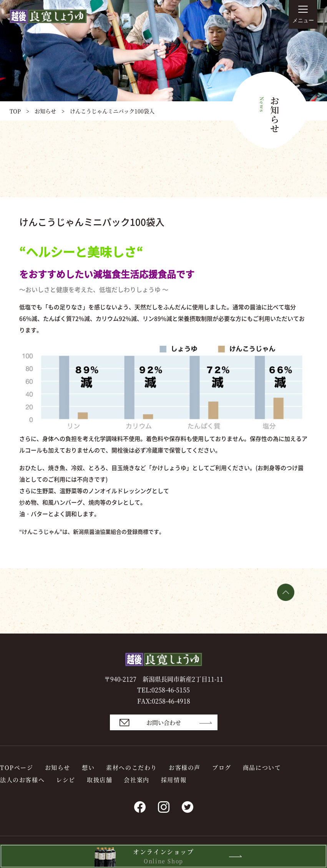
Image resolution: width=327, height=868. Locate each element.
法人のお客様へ (22, 780)
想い (88, 767)
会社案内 (136, 780)
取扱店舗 (100, 780)
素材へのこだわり (132, 767)
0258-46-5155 (171, 690)
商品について (262, 767)
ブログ (222, 767)
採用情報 (174, 780)
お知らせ (45, 111)
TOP (15, 111)
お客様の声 (185, 767)
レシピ (66, 780)
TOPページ (17, 767)
